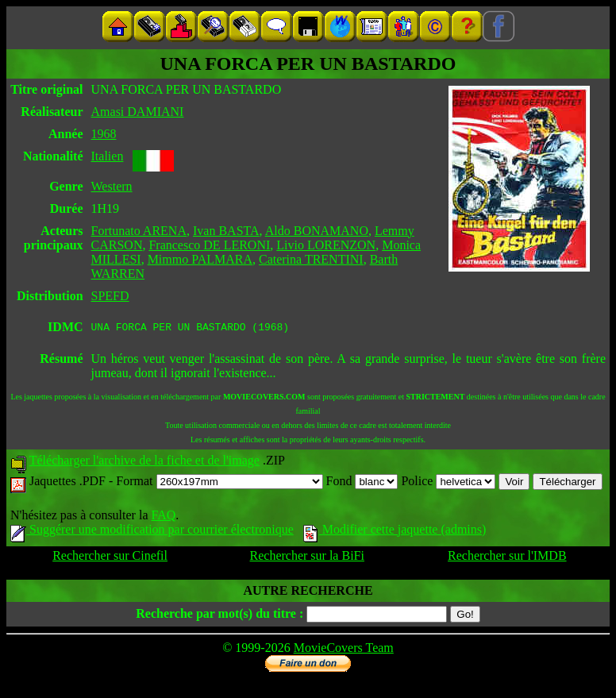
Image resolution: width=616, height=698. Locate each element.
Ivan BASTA (226, 231)
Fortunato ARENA (139, 231)
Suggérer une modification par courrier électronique (152, 532)
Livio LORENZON (326, 245)
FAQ (163, 517)
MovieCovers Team (344, 650)
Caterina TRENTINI (311, 259)
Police (448, 483)
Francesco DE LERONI (209, 245)
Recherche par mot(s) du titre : (219, 616)
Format (219, 483)
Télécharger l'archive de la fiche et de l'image (144, 463)
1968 (104, 134)
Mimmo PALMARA (200, 259)
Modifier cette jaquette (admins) (395, 532)
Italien (108, 156)
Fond (362, 483)
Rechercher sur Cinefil (110, 558)
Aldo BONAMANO (317, 231)
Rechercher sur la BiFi (307, 558)
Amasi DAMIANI (138, 112)
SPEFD (110, 296)
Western (112, 186)
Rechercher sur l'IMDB (507, 558)
